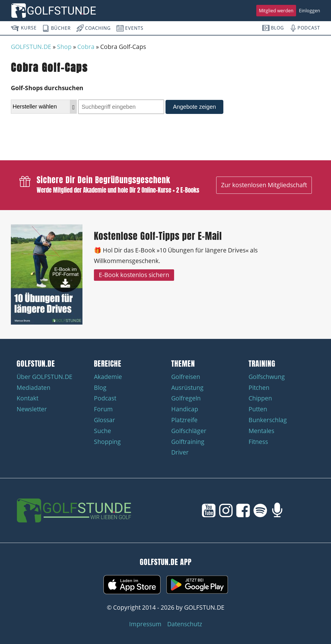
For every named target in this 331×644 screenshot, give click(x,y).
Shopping (107, 442)
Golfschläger (189, 431)
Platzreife (184, 420)
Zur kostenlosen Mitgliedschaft (264, 185)
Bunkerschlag (268, 420)
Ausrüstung (187, 388)
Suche (103, 431)
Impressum (145, 624)
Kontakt (27, 398)
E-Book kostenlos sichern (134, 275)
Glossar (105, 420)
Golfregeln (186, 398)
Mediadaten (34, 388)
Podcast (105, 398)
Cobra (86, 47)
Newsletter (32, 409)
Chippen (260, 398)
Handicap (185, 409)
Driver (180, 452)
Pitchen (259, 388)
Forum (103, 409)
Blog (100, 388)
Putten (258, 409)
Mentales (261, 431)
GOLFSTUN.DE (31, 47)
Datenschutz (185, 624)
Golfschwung (267, 377)
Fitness (258, 442)
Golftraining (188, 442)
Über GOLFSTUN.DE (45, 377)
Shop (64, 47)
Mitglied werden (276, 11)
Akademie (108, 377)
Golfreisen (186, 377)
